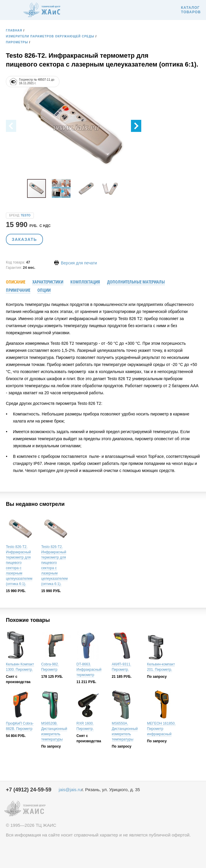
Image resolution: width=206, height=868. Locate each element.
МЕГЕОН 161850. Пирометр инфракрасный (161, 729)
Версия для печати (76, 263)
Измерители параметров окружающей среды (50, 36)
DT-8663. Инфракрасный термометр (89, 670)
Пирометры (17, 42)
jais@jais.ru (70, 790)
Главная (14, 30)
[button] (136, 126)
